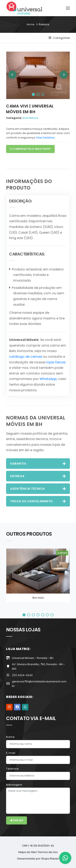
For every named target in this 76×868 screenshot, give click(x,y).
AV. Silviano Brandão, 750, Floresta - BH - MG (38, 666)
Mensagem (14, 785)
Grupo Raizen (50, 859)
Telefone (12, 769)
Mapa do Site (27, 852)
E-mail (11, 753)
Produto (44, 24)
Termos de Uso (48, 852)
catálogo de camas (26, 357)
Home (31, 24)
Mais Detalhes (45, 138)
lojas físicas (56, 362)
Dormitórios (30, 118)
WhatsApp (48, 379)
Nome (10, 737)
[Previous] (12, 75)
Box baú (38, 598)
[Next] (64, 75)
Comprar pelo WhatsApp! (30, 149)
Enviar (17, 820)
